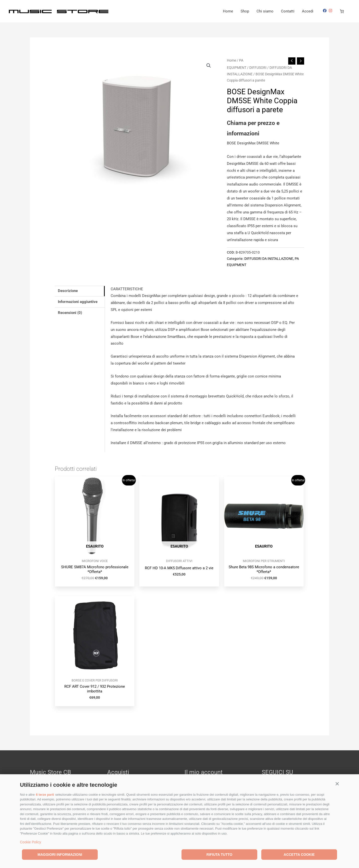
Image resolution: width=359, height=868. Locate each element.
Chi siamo (265, 11)
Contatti (288, 11)
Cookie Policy (31, 842)
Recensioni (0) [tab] (70, 313)
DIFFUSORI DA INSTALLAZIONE (269, 259)
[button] (337, 784)
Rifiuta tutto (219, 855)
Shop (245, 11)
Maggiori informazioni (60, 855)
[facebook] (325, 11)
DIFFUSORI (258, 68)
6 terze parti (45, 795)
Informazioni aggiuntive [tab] (78, 302)
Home (228, 11)
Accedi (308, 11)
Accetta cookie (299, 855)
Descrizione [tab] (68, 291)
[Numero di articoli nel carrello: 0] (342, 11)
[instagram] (331, 11)
